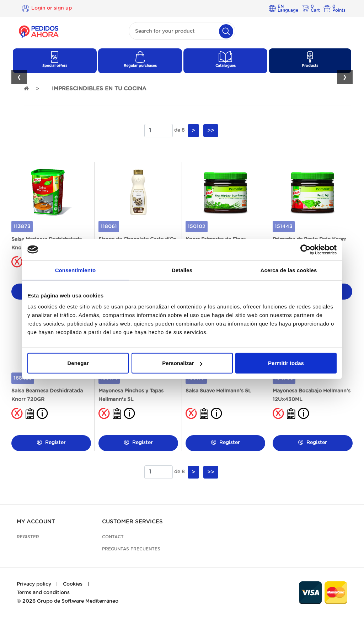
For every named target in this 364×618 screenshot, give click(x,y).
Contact (113, 537)
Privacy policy (34, 584)
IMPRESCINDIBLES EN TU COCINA (99, 89)
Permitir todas (286, 363)
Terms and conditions (43, 593)
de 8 (180, 130)
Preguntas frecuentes (131, 549)
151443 (284, 227)
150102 (197, 227)
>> (211, 131)
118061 (109, 227)
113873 (22, 227)
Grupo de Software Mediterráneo (78, 601)
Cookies (73, 584)
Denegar (78, 363)
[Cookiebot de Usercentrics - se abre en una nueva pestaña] (306, 249)
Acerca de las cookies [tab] (289, 270)
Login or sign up (52, 8)
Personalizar (182, 363)
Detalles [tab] (182, 270)
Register (51, 442)
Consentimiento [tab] (76, 270)
